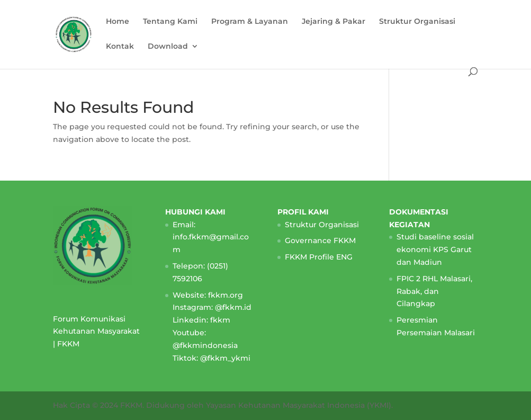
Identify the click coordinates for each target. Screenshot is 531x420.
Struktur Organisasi (417, 22)
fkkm (220, 320)
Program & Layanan (250, 22)
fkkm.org (226, 295)
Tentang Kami (170, 22)
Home (118, 22)
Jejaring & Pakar (334, 22)
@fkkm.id (233, 307)
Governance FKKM (320, 240)
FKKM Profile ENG (319, 257)
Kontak (120, 47)
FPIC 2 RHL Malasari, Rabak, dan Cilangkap (434, 291)
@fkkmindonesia (205, 345)
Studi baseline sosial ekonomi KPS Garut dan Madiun (435, 249)
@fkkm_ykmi (225, 358)
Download (168, 47)
